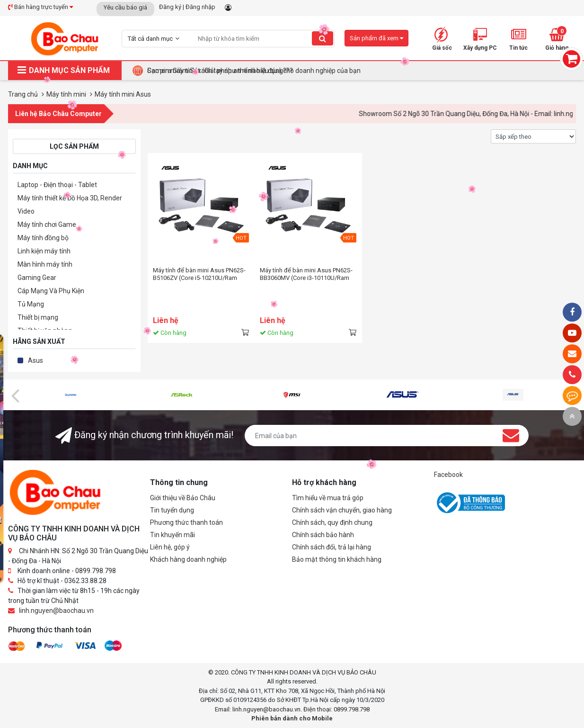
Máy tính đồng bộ (43, 238)
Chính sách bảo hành (323, 535)
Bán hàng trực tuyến (40, 7)
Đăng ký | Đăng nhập (187, 7)
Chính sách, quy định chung (332, 522)
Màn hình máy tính (45, 264)
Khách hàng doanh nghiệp (188, 559)
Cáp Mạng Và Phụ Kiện (51, 291)
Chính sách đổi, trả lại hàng (332, 547)
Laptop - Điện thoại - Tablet (57, 185)
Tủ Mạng (31, 304)
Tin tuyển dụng (172, 510)
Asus (35, 360)
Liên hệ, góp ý (170, 547)
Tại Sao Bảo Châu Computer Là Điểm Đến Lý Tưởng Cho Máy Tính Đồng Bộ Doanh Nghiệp (279, 71)
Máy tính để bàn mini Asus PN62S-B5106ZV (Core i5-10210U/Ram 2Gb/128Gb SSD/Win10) (199, 274)
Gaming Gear (37, 278)
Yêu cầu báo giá (125, 7)
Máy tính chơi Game (47, 225)
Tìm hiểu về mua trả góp (328, 498)
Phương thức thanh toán (186, 522)
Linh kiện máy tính (44, 251)
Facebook (448, 475)
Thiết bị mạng (38, 317)
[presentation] (15, 395)
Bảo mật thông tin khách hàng (337, 559)
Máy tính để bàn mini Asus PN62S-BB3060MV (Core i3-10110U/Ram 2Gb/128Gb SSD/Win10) (306, 274)
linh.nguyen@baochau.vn (56, 611)
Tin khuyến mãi (173, 535)
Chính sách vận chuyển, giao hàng (342, 510)
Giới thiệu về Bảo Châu (183, 498)
